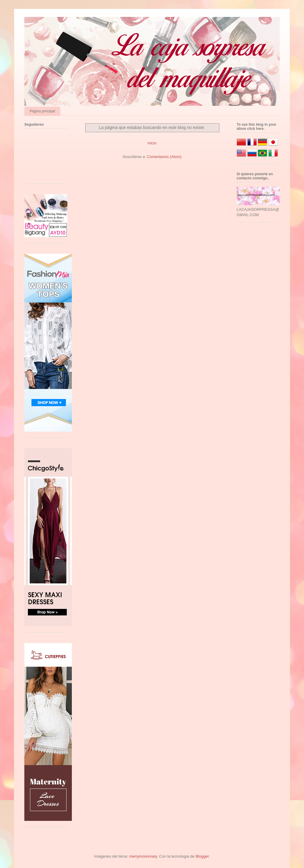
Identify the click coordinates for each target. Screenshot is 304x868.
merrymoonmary (143, 856)
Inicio (152, 143)
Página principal (42, 111)
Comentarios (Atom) (164, 157)
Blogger (202, 856)
